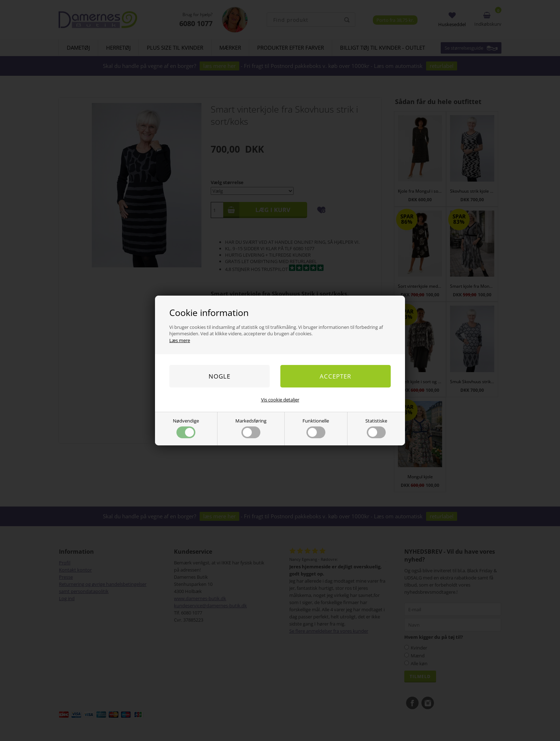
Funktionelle (316, 428)
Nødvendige (186, 428)
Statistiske (376, 428)
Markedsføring (251, 428)
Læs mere (180, 340)
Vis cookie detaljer (280, 400)
